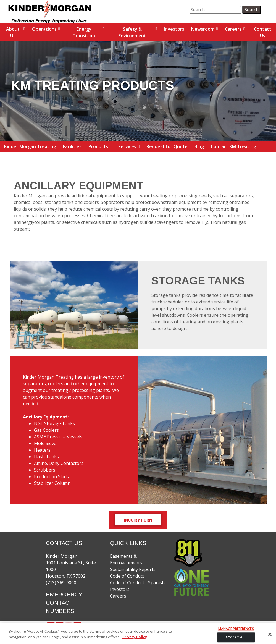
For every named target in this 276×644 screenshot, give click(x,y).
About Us (13, 32)
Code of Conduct (127, 576)
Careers (233, 29)
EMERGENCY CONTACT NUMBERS (64, 603)
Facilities (72, 146)
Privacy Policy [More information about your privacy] (135, 641)
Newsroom (203, 29)
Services (127, 146)
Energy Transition (84, 32)
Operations (44, 29)
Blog (199, 146)
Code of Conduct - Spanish (137, 583)
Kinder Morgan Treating (30, 146)
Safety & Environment (132, 32)
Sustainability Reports (133, 569)
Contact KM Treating (233, 146)
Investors (174, 29)
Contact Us (263, 32)
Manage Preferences (236, 633)
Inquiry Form (138, 520)
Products (98, 146)
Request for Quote (167, 146)
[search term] (215, 10)
